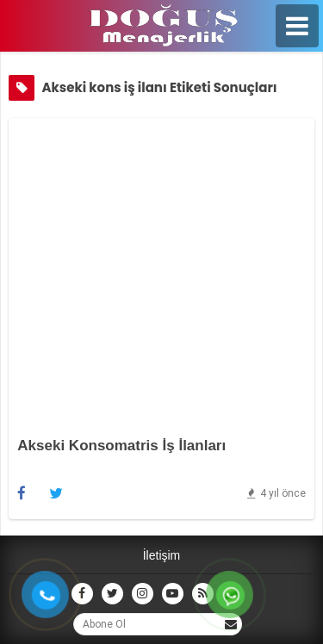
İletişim (162, 555)
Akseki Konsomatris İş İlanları (121, 446)
